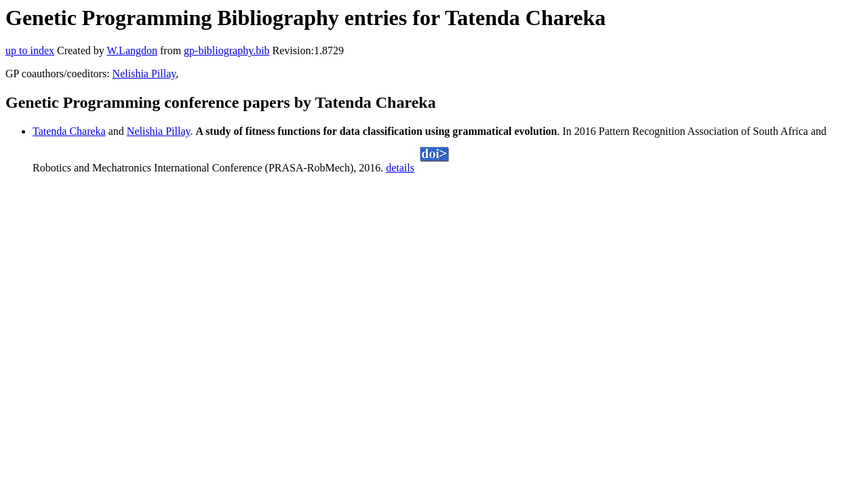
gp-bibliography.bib (227, 50)
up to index (30, 50)
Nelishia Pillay (144, 74)
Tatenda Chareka (69, 131)
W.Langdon (132, 50)
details (400, 168)
